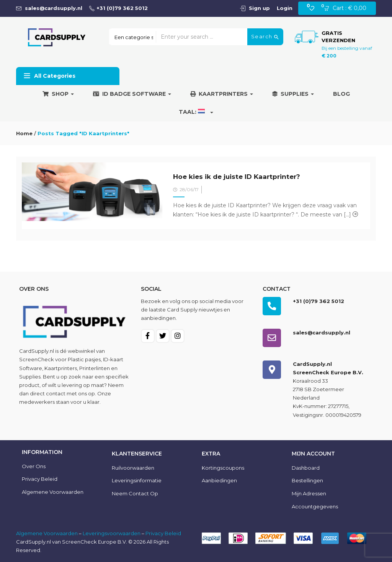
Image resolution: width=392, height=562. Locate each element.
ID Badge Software (132, 94)
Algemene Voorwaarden (47, 533)
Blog (341, 94)
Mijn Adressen (309, 493)
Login (285, 8)
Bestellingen (307, 480)
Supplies (293, 94)
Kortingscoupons (223, 468)
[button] (347, 8)
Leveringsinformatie (137, 480)
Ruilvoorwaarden (133, 468)
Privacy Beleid (40, 479)
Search (265, 37)
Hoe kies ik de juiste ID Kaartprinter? (237, 177)
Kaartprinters (222, 94)
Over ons (34, 466)
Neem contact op (135, 493)
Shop (58, 94)
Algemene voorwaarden (53, 492)
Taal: (196, 112)
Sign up (259, 8)
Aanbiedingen (219, 480)
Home (24, 133)
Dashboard (306, 468)
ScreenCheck (37, 359)
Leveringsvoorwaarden (112, 533)
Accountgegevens (315, 506)
